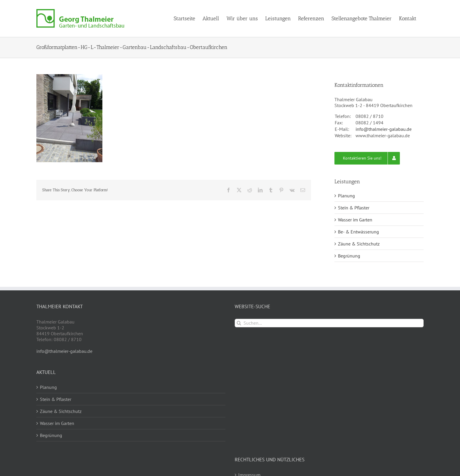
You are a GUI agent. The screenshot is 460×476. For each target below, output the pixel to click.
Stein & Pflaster (354, 208)
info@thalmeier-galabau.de (384, 129)
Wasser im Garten (355, 220)
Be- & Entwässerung (358, 232)
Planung (346, 196)
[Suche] (239, 323)
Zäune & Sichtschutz (359, 244)
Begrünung (349, 256)
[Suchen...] (329, 323)
